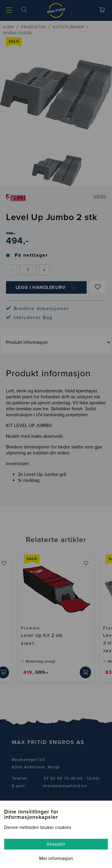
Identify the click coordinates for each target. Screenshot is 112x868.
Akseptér (56, 844)
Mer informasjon (56, 858)
